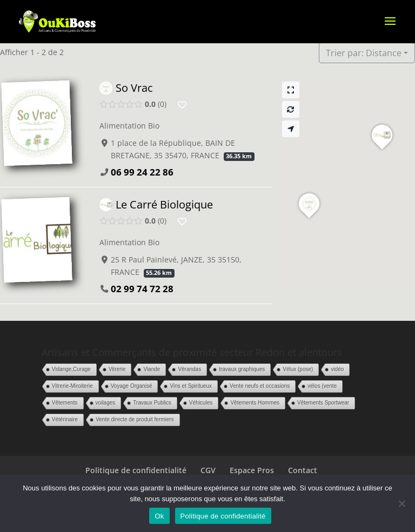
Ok (159, 516)
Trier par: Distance (364, 53)
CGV (208, 470)
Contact (303, 470)
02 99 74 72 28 (142, 289)
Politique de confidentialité (136, 470)
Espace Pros (252, 470)
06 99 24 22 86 (142, 172)
